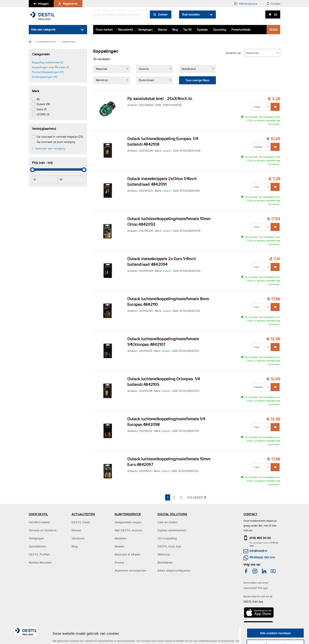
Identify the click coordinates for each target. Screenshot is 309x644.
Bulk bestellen (191, 14)
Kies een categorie (43, 29)
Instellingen (61, 640)
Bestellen (121, 538)
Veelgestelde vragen (128, 522)
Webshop (164, 554)
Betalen (119, 546)
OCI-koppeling (167, 538)
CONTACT (250, 514)
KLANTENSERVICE (128, 514)
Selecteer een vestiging (50, 148)
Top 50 (187, 30)
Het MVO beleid (39, 522)
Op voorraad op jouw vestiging (56, 142)
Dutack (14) (43, 104)
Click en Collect (167, 522)
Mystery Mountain (40, 562)
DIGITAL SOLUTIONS (172, 514)
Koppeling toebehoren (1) (47, 62)
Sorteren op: (234, 53)
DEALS (273, 30)
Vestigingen (145, 30)
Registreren (70, 4)
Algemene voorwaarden (130, 570)
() (275, 14)
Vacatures (78, 538)
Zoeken (163, 14)
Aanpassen (276, 625)
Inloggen (43, 4)
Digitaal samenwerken (172, 530)
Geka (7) (42, 109)
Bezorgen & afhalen (128, 554)
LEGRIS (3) (43, 114)
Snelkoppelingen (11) (44, 77)
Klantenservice (248, 4)
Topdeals (202, 30)
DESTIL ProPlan (39, 554)
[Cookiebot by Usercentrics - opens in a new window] (26, 640)
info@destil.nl (258, 551)
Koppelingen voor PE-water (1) (50, 67)
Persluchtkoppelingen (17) (48, 72)
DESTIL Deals (81, 522)
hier (265, 588)
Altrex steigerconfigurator (174, 570)
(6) (38, 99)
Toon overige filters (197, 80)
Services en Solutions (43, 530)
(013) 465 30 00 (260, 538)
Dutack (167, 151)
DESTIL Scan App (169, 546)
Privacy (119, 562)
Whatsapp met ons (262, 557)
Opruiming (220, 30)
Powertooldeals (241, 30)
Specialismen (37, 546)
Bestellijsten (165, 562)
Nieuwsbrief (125, 30)
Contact (276, 4)
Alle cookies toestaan (275, 613)
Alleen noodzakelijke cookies (275, 636)
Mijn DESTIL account (128, 530)
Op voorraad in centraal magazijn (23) (60, 137)
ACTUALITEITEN (83, 514)
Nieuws (163, 30)
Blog (175, 30)
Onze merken (104, 30)
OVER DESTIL (38, 514)
